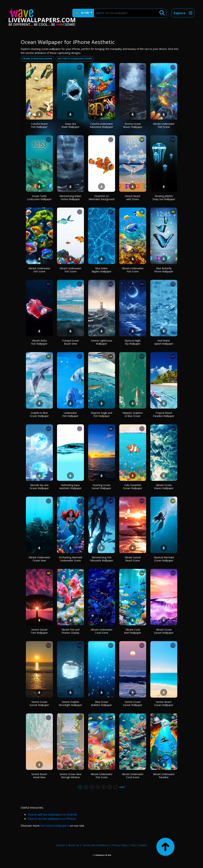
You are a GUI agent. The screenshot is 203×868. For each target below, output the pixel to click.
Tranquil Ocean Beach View (70, 342)
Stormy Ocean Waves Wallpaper (133, 125)
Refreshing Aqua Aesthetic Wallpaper (70, 487)
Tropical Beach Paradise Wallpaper (164, 414)
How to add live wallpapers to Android (52, 814)
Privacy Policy (120, 845)
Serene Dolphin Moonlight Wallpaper (70, 703)
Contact (61, 845)
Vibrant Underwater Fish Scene (164, 125)
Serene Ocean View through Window (70, 776)
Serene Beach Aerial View (39, 776)
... (115, 787)
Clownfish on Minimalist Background (101, 198)
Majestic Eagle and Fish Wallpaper (101, 414)
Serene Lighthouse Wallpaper (102, 342)
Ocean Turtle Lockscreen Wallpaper (39, 198)
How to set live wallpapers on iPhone (52, 819)
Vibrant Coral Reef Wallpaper (133, 631)
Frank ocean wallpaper (37, 59)
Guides (143, 845)
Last (122, 787)
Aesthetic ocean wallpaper (75, 59)
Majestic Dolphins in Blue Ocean (133, 414)
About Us (74, 845)
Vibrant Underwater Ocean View (39, 559)
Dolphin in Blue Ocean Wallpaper (39, 414)
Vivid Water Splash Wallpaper (164, 342)
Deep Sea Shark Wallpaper (70, 125)
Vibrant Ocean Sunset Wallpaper (164, 631)
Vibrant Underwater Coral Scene (102, 631)
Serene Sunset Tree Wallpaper (39, 631)
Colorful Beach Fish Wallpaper (39, 125)
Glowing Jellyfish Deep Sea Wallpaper (164, 198)
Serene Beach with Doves (133, 198)
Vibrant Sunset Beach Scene (133, 559)
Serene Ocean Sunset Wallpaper (39, 703)
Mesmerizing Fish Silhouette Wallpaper (102, 559)
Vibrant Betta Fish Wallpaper (39, 342)
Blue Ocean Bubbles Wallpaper (101, 703)
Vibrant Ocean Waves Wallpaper (164, 487)
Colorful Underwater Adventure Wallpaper (101, 125)
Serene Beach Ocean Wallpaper (164, 703)
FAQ (133, 845)
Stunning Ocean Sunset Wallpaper (101, 487)
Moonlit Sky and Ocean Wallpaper (39, 487)
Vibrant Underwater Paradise (164, 776)
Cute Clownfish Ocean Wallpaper (133, 487)
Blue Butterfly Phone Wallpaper (164, 270)
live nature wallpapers (55, 826)
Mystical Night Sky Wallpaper (133, 342)
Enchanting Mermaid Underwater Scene (70, 559)
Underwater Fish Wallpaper (70, 414)
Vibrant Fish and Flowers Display (70, 631)
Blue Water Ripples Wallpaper (101, 270)
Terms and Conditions (95, 845)
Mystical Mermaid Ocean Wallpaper (164, 559)
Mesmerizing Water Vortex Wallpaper (70, 198)
